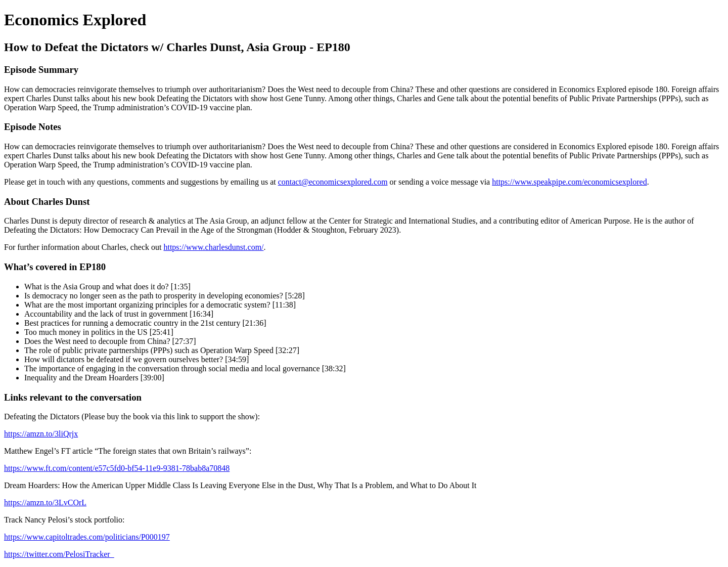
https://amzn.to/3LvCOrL (45, 503)
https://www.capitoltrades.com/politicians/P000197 (87, 537)
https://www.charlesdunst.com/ (213, 247)
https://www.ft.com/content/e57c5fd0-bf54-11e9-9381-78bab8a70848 (117, 468)
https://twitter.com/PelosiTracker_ (59, 554)
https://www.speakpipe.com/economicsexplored (569, 182)
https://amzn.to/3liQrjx (41, 434)
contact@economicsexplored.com (333, 182)
